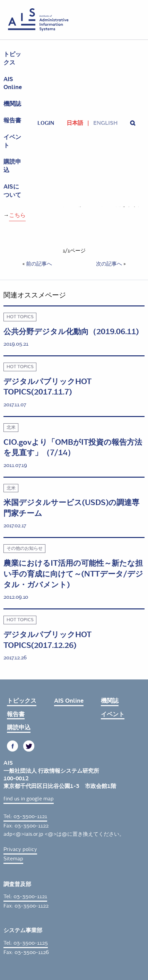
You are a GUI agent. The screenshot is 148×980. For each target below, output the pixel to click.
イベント (12, 141)
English (105, 123)
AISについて (12, 191)
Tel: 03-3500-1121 (25, 816)
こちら (17, 215)
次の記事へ (109, 264)
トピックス (12, 58)
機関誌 (12, 104)
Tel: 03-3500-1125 (26, 943)
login (46, 123)
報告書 (12, 120)
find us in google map (29, 799)
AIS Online (13, 83)
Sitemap (13, 859)
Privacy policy (20, 849)
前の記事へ (39, 264)
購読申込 (12, 166)
